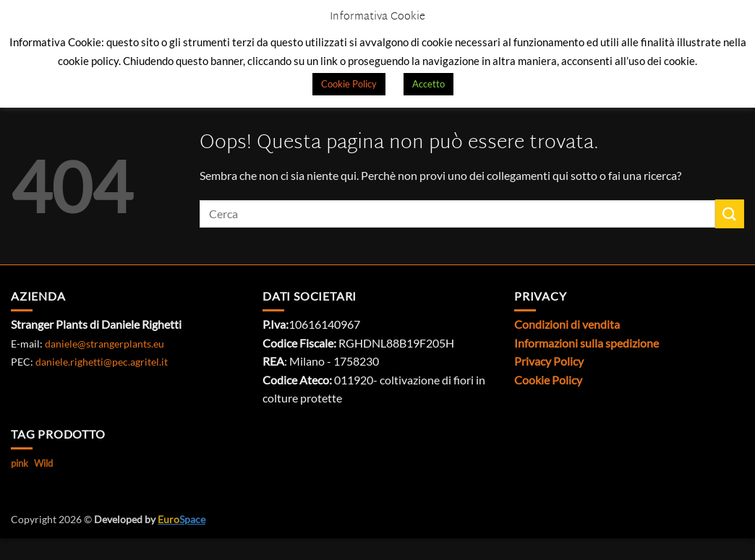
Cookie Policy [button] (349, 84)
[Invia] (730, 214)
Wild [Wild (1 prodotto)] (43, 463)
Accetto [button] (428, 84)
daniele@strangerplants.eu (104, 344)
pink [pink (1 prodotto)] (20, 463)
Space (182, 519)
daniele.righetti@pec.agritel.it (102, 362)
